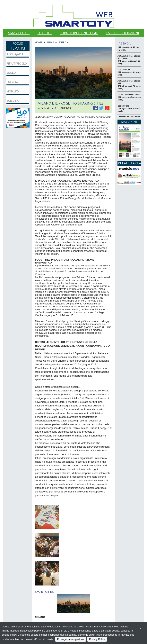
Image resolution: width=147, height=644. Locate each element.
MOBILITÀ (13, 91)
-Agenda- (125, 43)
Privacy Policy (97, 639)
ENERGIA (64, 42)
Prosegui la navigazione (71, 639)
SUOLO (11, 73)
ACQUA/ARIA (15, 54)
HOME (39, 42)
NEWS (50, 42)
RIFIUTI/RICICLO (17, 64)
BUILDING (13, 101)
